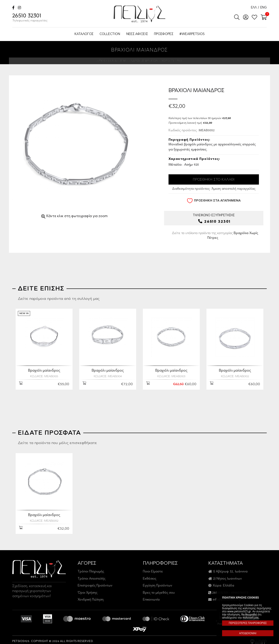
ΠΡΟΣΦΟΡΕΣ (164, 34)
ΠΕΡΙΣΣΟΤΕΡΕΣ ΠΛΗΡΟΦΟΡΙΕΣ (248, 623)
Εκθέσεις (150, 576)
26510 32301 (30, 18)
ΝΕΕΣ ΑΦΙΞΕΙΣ (137, 34)
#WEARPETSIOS (192, 34)
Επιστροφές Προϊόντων (95, 583)
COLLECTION (110, 34)
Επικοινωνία (151, 597)
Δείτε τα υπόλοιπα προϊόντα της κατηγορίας (215, 235)
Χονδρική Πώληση (91, 597)
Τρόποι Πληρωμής (91, 569)
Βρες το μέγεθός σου (159, 590)
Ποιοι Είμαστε (153, 569)
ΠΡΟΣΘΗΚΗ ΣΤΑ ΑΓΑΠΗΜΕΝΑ (214, 201)
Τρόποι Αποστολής (92, 576)
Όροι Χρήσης (87, 590)
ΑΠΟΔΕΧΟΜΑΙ (248, 633)
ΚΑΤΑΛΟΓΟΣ (84, 34)
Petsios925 (139, 14)
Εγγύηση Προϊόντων (157, 583)
